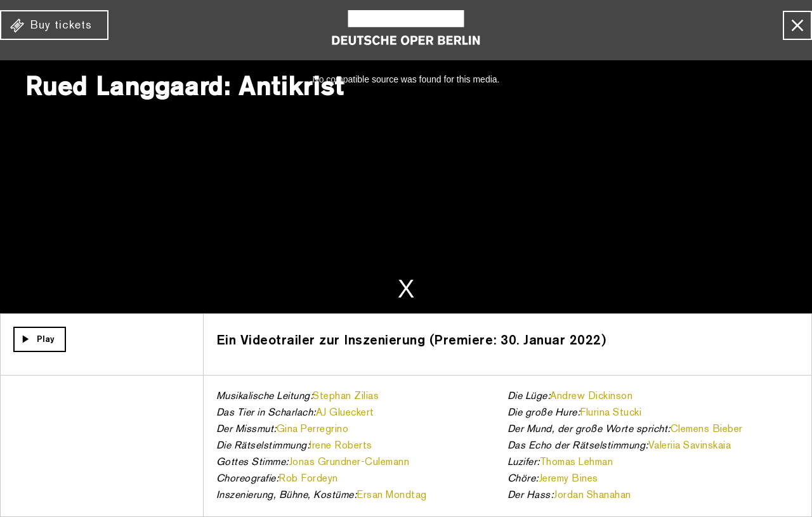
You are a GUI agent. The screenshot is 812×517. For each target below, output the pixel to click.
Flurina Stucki (611, 413)
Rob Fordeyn (308, 479)
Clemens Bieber (707, 429)
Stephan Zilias (346, 396)
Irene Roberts (341, 446)
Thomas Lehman (577, 462)
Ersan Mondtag (392, 495)
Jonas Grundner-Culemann (349, 462)
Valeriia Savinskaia (690, 446)
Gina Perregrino (313, 429)
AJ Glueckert (345, 413)
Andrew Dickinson (591, 396)
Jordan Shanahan (592, 495)
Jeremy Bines (568, 479)
